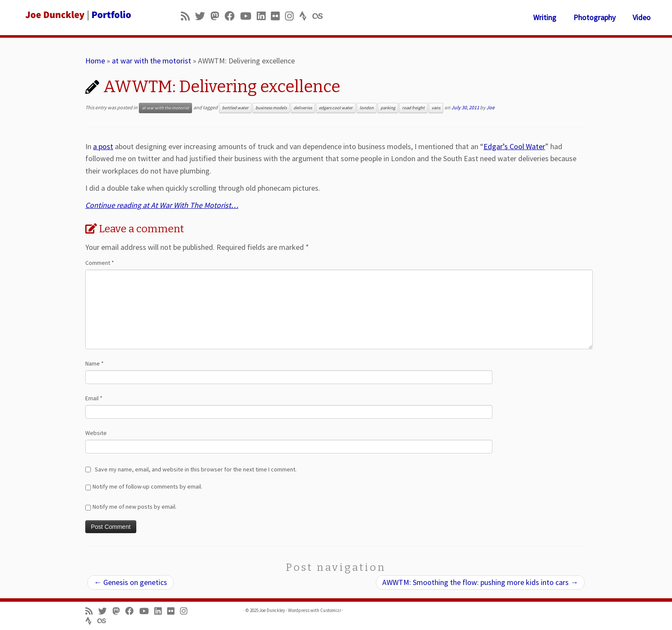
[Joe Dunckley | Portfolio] (78, 15)
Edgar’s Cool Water (514, 146)
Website (96, 433)
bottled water (235, 108)
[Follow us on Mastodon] (217, 16)
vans (436, 108)
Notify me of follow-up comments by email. (147, 486)
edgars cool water (336, 108)
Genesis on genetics (130, 582)
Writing (545, 17)
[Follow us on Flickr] (278, 16)
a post (103, 146)
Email (94, 398)
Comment (100, 263)
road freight (413, 108)
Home (95, 61)
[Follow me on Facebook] (232, 16)
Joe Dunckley (272, 610)
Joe (490, 107)
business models (271, 108)
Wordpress (299, 610)
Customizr (331, 610)
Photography (594, 17)
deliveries (303, 108)
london (367, 108)
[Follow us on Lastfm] (320, 16)
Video (642, 17)
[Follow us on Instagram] (292, 16)
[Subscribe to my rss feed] (188, 16)
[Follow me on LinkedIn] (264, 16)
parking (388, 108)
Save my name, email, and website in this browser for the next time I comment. (196, 469)
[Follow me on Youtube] (248, 16)
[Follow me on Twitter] (203, 16)
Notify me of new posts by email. (135, 507)
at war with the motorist (151, 61)
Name (94, 363)
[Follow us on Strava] (306, 16)
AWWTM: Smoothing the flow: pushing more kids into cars (480, 582)
